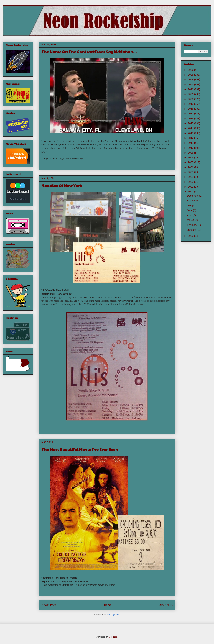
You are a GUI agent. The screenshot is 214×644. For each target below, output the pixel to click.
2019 (191, 104)
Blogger (113, 637)
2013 (191, 133)
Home (108, 605)
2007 (191, 162)
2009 (191, 153)
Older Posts (166, 605)
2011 (191, 143)
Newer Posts (49, 605)
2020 (191, 99)
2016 (191, 119)
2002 (191, 187)
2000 (191, 236)
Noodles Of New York (62, 186)
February (192, 225)
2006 (191, 167)
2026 (191, 70)
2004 (191, 177)
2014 (191, 128)
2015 (191, 123)
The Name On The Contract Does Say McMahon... (89, 52)
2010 (191, 148)
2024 (191, 80)
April (190, 215)
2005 (191, 172)
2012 (191, 138)
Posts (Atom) (114, 615)
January (192, 230)
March (191, 220)
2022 (191, 89)
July (190, 206)
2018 (191, 109)
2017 (191, 114)
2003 (191, 182)
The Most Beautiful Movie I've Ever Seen (80, 449)
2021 (191, 94)
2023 (191, 85)
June (190, 210)
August (191, 201)
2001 (191, 191)
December (193, 196)
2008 (191, 157)
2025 (191, 75)
